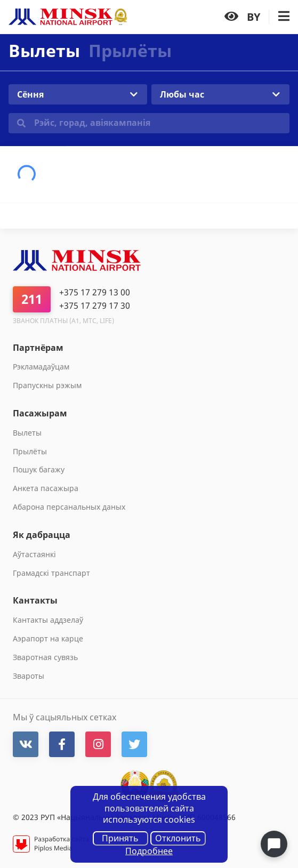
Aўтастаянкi (34, 554)
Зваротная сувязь (45, 657)
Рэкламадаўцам (41, 367)
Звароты (29, 676)
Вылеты (27, 433)
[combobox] (78, 94)
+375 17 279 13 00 (95, 292)
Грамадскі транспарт (51, 573)
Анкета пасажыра (46, 488)
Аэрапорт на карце (48, 638)
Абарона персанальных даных (69, 507)
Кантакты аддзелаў (48, 620)
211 (32, 299)
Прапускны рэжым (47, 385)
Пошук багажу (39, 469)
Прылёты (130, 50)
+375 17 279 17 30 (95, 306)
